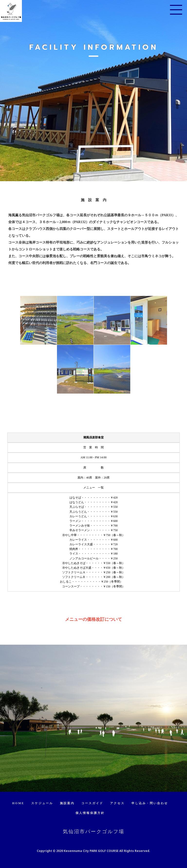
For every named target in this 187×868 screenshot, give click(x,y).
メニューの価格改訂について (93, 619)
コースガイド (92, 803)
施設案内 (67, 803)
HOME (18, 803)
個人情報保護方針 (90, 813)
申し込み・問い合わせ (150, 803)
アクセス (117, 803)
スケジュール (42, 803)
